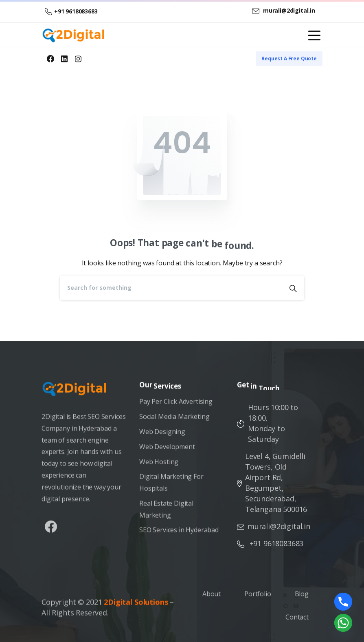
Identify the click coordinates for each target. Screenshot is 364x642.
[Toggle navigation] (314, 35)
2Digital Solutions (136, 604)
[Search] (171, 288)
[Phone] (343, 602)
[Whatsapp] (343, 623)
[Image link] (79, 393)
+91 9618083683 (71, 11)
